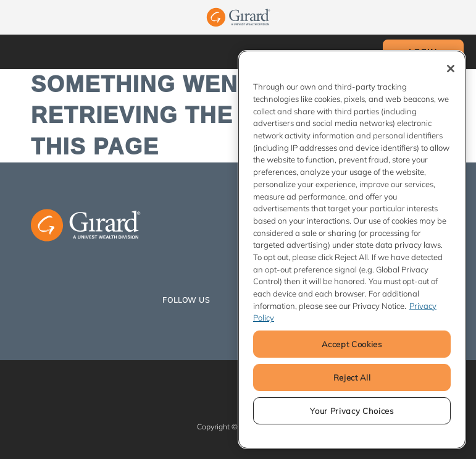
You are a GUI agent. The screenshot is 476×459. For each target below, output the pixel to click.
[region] (352, 250)
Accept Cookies (352, 344)
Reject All (352, 377)
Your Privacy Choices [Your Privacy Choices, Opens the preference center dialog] (352, 411)
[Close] (451, 69)
